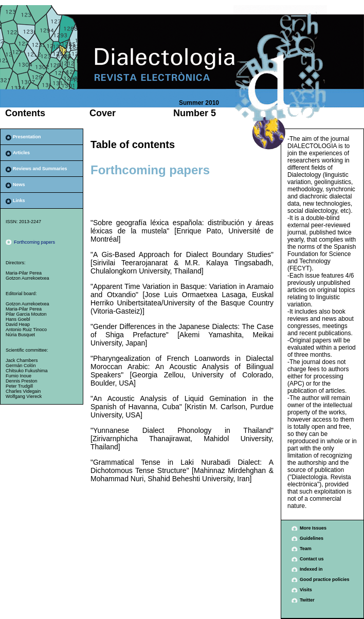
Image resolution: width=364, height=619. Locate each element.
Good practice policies (325, 579)
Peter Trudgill (19, 386)
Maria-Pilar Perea (24, 273)
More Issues (313, 528)
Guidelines (312, 538)
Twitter (307, 600)
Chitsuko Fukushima (27, 371)
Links (19, 201)
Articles (21, 153)
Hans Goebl (18, 319)
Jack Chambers (22, 360)
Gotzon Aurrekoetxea (28, 278)
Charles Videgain (23, 391)
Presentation (27, 137)
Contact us (312, 559)
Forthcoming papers (34, 242)
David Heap (18, 324)
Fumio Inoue (19, 376)
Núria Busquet (20, 335)
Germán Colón (21, 366)
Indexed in (311, 569)
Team (306, 549)
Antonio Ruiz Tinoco (26, 330)
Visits (306, 590)
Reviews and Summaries (40, 169)
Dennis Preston (22, 381)
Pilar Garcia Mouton (26, 314)
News (19, 185)
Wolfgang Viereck (24, 396)
